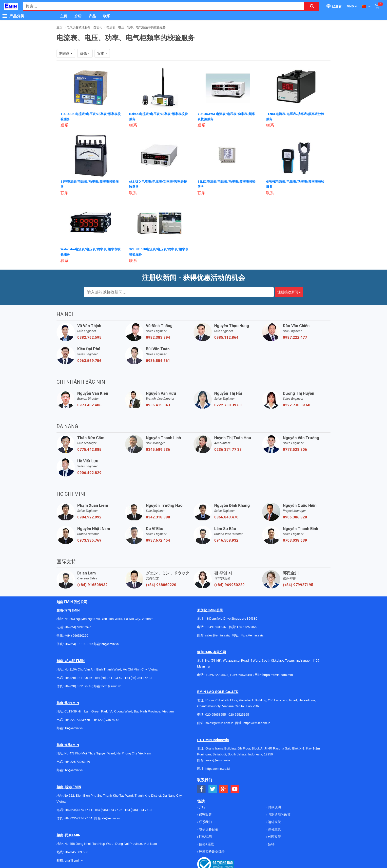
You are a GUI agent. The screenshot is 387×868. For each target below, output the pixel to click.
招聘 (271, 843)
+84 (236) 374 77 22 (108, 808)
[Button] (5, 16)
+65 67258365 (247, 625)
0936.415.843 (158, 404)
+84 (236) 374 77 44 (78, 817)
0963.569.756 (89, 359)
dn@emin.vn (111, 817)
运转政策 (274, 820)
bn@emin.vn (74, 727)
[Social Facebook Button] (202, 788)
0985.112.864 (226, 336)
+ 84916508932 (216, 625)
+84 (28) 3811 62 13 (138, 676)
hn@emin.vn (110, 642)
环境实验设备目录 (211, 850)
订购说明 (205, 835)
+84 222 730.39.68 (77, 718)
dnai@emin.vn (74, 859)
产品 (92, 16)
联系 (107, 16)
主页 (64, 16)
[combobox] (161, 6)
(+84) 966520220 (76, 634)
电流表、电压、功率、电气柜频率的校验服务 (136, 27)
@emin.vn (76, 769)
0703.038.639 (295, 539)
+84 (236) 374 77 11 (78, 808)
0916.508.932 (226, 539)
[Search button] (312, 6)
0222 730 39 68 (228, 404)
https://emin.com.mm (278, 673)
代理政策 (274, 835)
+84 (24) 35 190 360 (78, 642)
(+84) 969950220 (229, 583)
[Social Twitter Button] (213, 788)
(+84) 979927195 (298, 583)
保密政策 (205, 813)
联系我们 (205, 820)
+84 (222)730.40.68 (106, 718)
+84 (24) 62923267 (77, 626)
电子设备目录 (208, 828)
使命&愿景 (206, 843)
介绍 (78, 16)
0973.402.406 (89, 404)
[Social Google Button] (224, 788)
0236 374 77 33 (228, 448)
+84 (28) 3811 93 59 (108, 676)
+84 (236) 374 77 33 (138, 808)
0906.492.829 (89, 471)
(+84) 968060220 (161, 583)
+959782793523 (217, 673)
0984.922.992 (89, 516)
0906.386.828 (295, 516)
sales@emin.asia (217, 634)
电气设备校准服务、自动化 (84, 27)
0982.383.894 (158, 336)
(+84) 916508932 (92, 583)
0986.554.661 (158, 359)
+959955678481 (241, 673)
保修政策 (274, 828)
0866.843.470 (226, 516)
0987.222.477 (295, 336)
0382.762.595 (89, 336)
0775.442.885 (89, 448)
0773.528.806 (295, 448)
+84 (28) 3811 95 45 (78, 685)
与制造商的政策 (279, 813)
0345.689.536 (158, 448)
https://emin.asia (252, 634)
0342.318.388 (158, 516)
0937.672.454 (158, 539)
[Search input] (161, 6)
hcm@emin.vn (111, 685)
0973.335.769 (89, 539)
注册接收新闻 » (289, 291)
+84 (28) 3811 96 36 (78, 676)
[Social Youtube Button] (235, 788)
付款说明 (274, 806)
